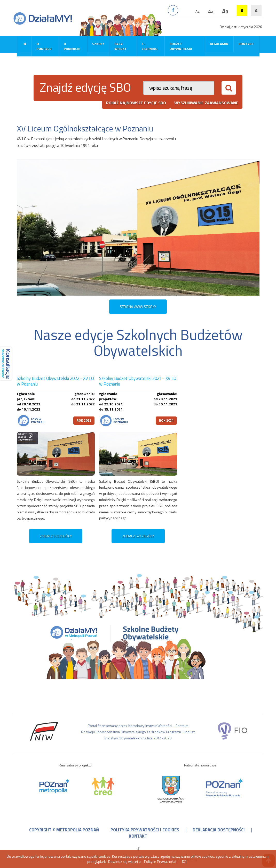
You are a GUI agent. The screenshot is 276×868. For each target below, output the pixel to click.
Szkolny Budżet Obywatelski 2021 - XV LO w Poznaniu (138, 381)
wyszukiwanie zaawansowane (206, 103)
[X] (184, 861)
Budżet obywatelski (181, 46)
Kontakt (246, 44)
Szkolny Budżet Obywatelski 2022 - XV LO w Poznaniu (55, 381)
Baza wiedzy (120, 46)
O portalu (44, 46)
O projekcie (72, 46)
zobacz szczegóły (56, 536)
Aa (198, 11)
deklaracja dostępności (219, 830)
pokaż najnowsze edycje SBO (136, 103)
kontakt (138, 836)
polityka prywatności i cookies (145, 830)
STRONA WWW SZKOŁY (138, 307)
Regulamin (219, 44)
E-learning (149, 46)
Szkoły (98, 44)
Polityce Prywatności (160, 861)
